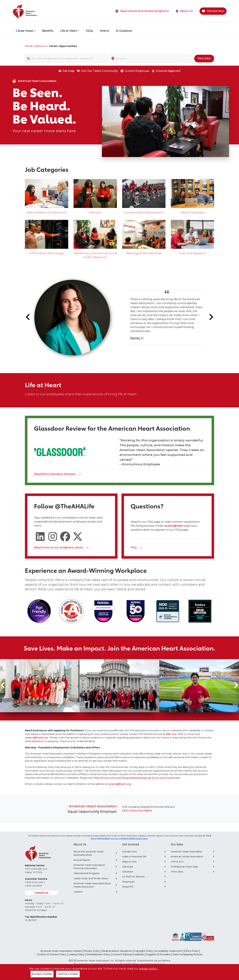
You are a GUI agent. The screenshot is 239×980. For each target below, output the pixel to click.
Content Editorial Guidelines (128, 954)
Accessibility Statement (168, 951)
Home (29, 46)
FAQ (136, 548)
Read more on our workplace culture (61, 548)
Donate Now (213, 11)
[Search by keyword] (66, 59)
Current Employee (135, 71)
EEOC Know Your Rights (137, 811)
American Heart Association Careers (61, 951)
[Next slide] (211, 317)
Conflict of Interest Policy (52, 954)
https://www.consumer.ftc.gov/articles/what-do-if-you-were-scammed (136, 778)
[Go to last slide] (28, 317)
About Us (184, 11)
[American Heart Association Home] (39, 11)
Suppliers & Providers (158, 954)
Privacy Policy (92, 951)
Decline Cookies (68, 974)
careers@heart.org (176, 526)
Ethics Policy (191, 951)
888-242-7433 (174, 734)
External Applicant (166, 71)
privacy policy (149, 969)
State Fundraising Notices (187, 954)
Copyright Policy (143, 951)
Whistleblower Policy (98, 954)
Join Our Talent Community (98, 71)
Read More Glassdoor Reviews (57, 474)
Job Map (66, 71)
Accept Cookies (42, 974)
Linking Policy (76, 954)
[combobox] (66, 59)
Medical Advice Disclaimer (117, 951)
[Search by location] (151, 59)
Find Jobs (204, 58)
